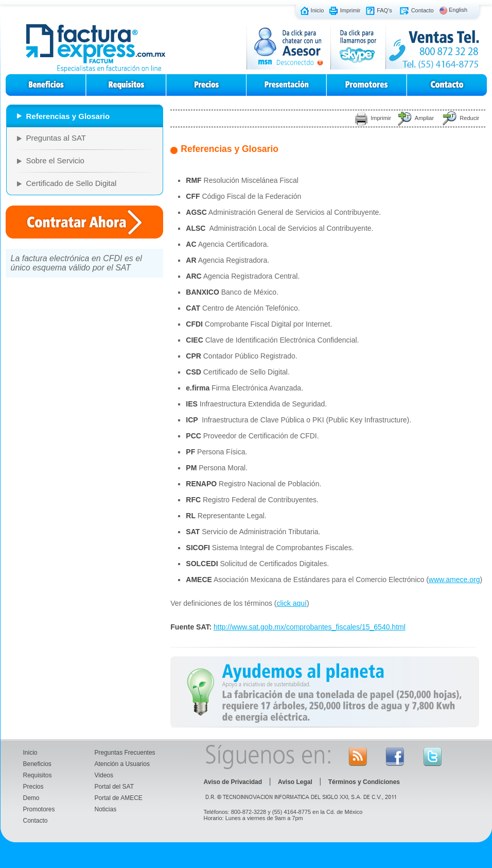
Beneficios (37, 764)
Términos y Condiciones (364, 782)
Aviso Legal (295, 782)
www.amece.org (454, 580)
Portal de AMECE (119, 798)
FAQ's (384, 10)
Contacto (423, 10)
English (458, 10)
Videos (104, 775)
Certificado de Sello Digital (72, 183)
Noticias (106, 809)
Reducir (469, 118)
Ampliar (424, 118)
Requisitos (38, 775)
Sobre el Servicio (55, 160)
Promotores (39, 809)
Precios (33, 787)
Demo (31, 798)
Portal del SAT (114, 787)
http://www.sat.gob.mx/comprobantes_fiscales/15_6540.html (310, 627)
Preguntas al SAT (56, 138)
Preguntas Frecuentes (125, 753)
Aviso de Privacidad (233, 782)
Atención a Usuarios (122, 764)
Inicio (318, 10)
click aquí (292, 603)
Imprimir (350, 10)
